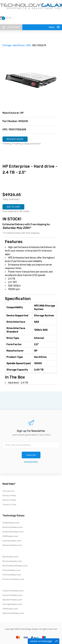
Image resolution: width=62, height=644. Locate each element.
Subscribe (31, 455)
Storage (7, 45)
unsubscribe (31, 462)
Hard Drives (19, 45)
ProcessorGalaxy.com (13, 579)
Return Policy (9, 500)
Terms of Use (9, 504)
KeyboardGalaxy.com (13, 532)
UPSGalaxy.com (10, 609)
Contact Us (8, 491)
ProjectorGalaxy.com (13, 591)
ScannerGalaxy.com (12, 595)
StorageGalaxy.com (12, 604)
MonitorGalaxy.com (12, 561)
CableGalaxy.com (11, 523)
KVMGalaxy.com (10, 536)
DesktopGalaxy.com (12, 527)
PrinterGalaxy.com (12, 575)
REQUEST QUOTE (15, 139)
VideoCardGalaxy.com (13, 613)
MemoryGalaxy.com (12, 545)
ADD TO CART (13, 207)
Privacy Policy (9, 495)
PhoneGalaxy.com (11, 570)
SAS (29, 45)
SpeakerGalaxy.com (12, 600)
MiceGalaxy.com (10, 557)
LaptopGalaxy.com (12, 541)
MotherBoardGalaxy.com (15, 566)
